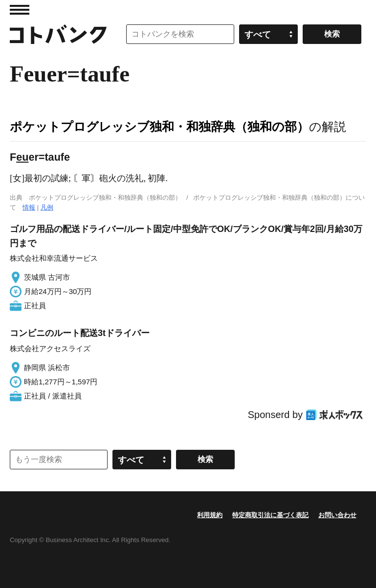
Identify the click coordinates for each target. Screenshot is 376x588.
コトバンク (58, 34)
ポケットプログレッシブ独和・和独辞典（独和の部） (159, 126)
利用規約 (210, 515)
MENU (20, 10)
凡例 (47, 207)
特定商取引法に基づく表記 (270, 515)
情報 (29, 207)
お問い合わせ (337, 515)
